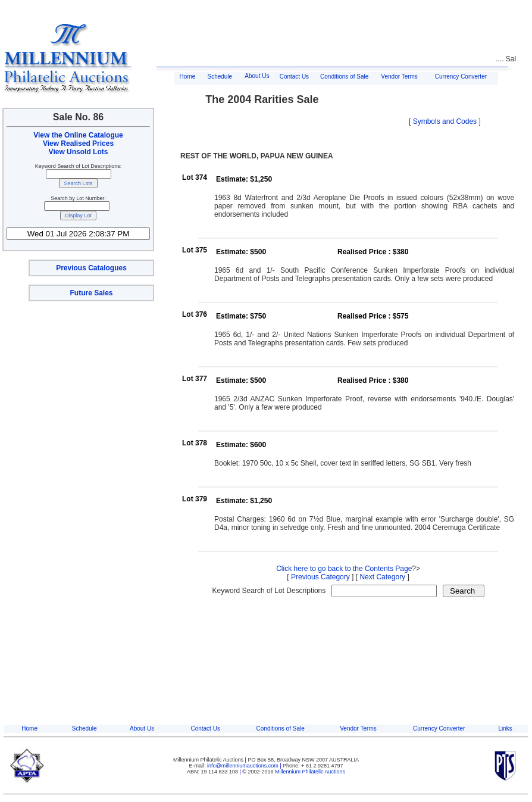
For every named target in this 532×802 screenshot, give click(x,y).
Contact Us (294, 77)
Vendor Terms (399, 77)
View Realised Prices (78, 143)
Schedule (220, 77)
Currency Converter (461, 77)
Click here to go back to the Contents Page (344, 569)
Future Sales (91, 293)
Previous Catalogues (91, 268)
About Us (257, 76)
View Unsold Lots (79, 152)
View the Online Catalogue (78, 135)
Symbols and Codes (445, 121)
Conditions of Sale (344, 77)
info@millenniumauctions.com (243, 766)
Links (506, 728)
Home (188, 77)
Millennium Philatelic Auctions (310, 772)
